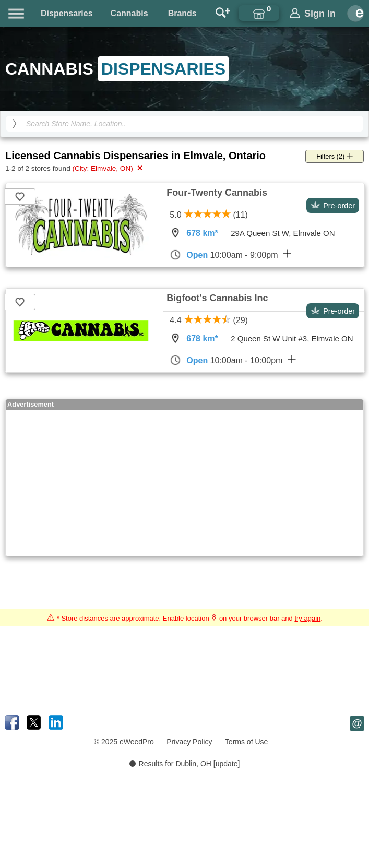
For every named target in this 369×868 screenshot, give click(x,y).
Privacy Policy (189, 742)
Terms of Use (246, 742)
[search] (15, 124)
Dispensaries (67, 13)
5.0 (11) (209, 215)
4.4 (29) (209, 320)
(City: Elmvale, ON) (108, 168)
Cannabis (129, 13)
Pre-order (333, 205)
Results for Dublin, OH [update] (185, 764)
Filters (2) (335, 156)
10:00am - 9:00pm (230, 255)
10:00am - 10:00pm (233, 360)
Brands (182, 13)
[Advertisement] (139, 483)
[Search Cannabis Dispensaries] (184, 124)
